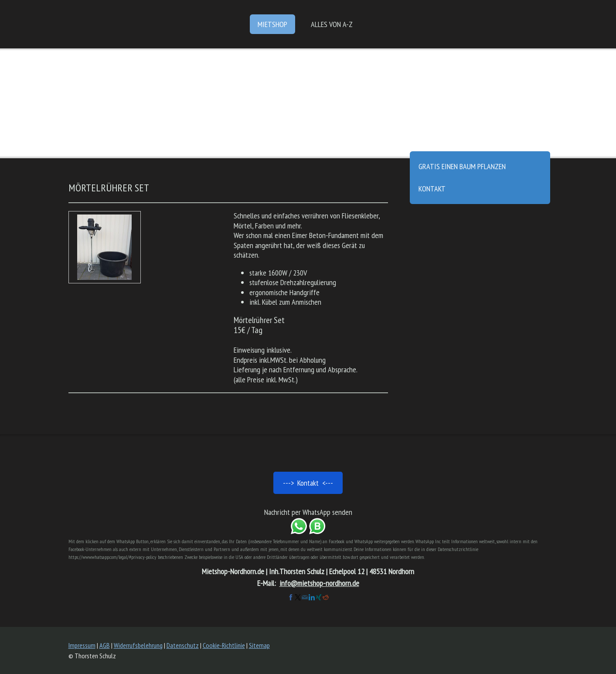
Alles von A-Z (332, 24)
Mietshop (272, 24)
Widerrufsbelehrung (138, 645)
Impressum (82, 645)
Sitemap (259, 645)
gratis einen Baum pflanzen (462, 166)
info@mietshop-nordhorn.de (319, 583)
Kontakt (432, 189)
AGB (105, 645)
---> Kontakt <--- (308, 483)
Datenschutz (183, 645)
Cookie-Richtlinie (224, 645)
